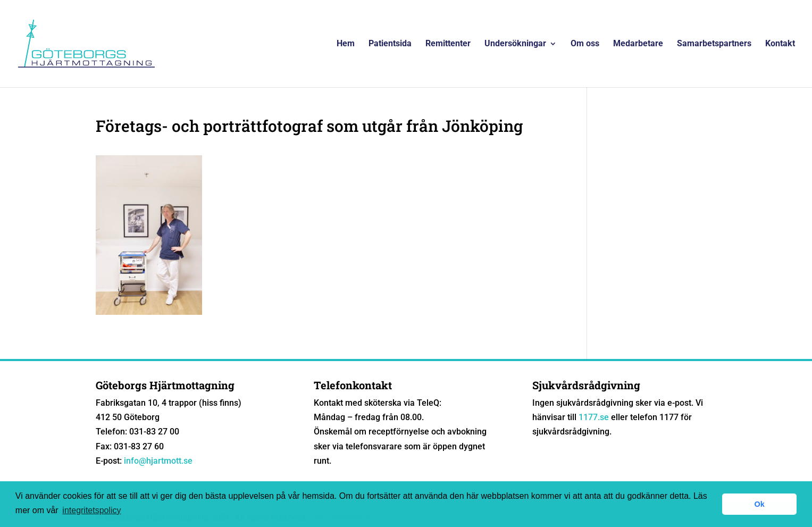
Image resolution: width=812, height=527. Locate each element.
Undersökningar (515, 44)
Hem (346, 44)
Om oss (585, 44)
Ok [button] (760, 504)
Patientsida (390, 44)
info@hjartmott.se (158, 461)
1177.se (594, 417)
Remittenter (448, 44)
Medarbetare (638, 44)
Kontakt (780, 44)
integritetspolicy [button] (91, 510)
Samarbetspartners (714, 44)
